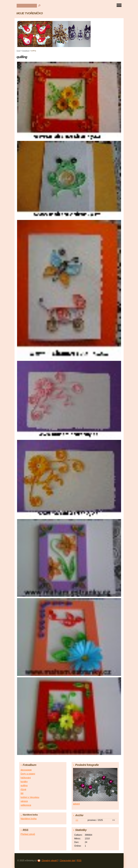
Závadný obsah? (50, 861)
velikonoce (26, 805)
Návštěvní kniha (29, 819)
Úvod (18, 51)
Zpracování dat (68, 861)
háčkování (26, 778)
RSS (79, 861)
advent (76, 804)
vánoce (24, 801)
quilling (24, 786)
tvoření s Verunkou (30, 797)
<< (77, 820)
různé (23, 789)
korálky (24, 782)
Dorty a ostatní (28, 774)
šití (22, 793)
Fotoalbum (26, 51)
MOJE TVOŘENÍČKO (30, 13)
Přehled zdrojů (28, 834)
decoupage (26, 770)
